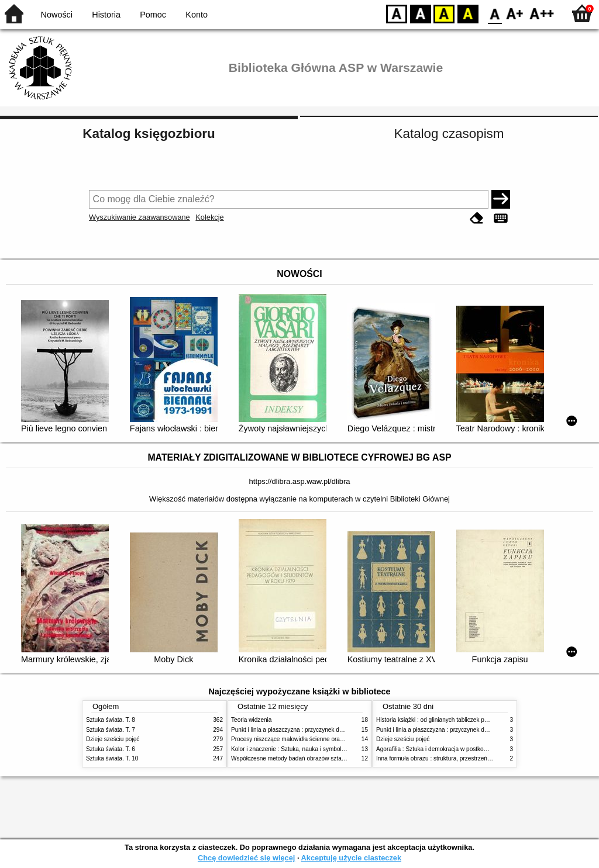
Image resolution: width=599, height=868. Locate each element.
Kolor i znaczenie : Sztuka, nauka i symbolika (290, 749)
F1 (515, 13)
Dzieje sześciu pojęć (113, 739)
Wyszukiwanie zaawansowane (140, 217)
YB (444, 13)
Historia (106, 15)
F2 (542, 13)
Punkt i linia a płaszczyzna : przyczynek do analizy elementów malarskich (327, 730)
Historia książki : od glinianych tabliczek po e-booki (442, 720)
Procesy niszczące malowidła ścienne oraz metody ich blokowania (318, 739)
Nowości (57, 15)
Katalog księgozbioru (149, 134)
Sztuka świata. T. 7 (111, 730)
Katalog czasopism (449, 134)
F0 (495, 13)
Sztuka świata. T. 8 (111, 720)
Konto (197, 15)
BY (468, 13)
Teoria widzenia (251, 720)
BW (421, 13)
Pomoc (153, 15)
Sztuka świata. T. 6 (111, 749)
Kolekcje (209, 217)
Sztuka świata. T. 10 (112, 758)
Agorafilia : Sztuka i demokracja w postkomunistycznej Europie (458, 749)
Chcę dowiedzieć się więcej (246, 858)
